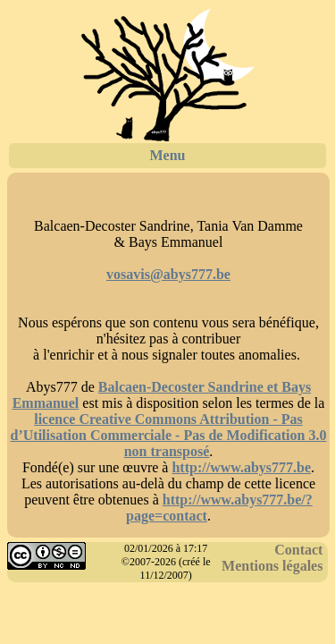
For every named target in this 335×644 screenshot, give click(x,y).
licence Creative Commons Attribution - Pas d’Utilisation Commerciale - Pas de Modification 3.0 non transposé (169, 435)
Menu (168, 155)
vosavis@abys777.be (168, 274)
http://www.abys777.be (241, 467)
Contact (298, 550)
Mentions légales (272, 566)
